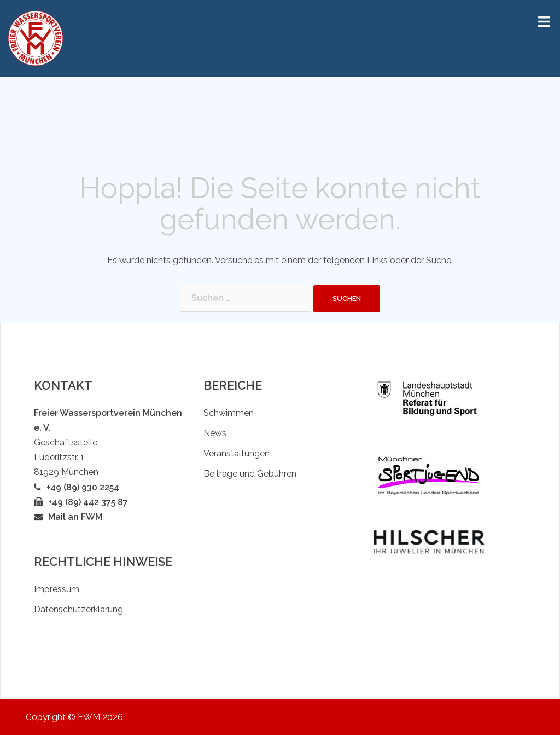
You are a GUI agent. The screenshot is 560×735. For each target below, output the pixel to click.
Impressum (57, 589)
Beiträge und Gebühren (250, 474)
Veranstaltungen (237, 453)
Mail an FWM (75, 517)
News (215, 433)
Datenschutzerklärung (78, 609)
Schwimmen (229, 413)
